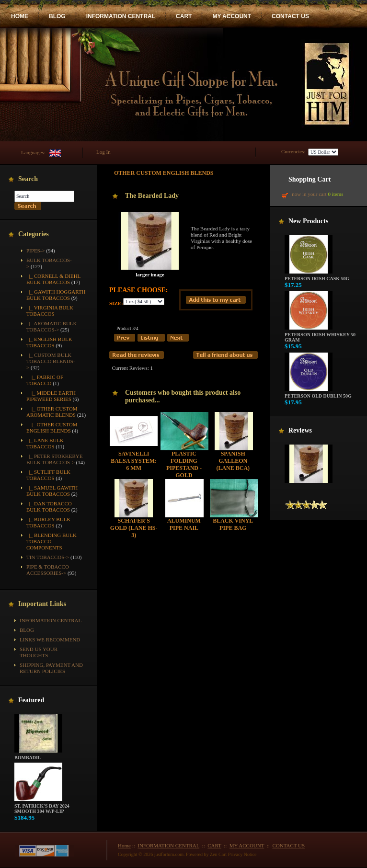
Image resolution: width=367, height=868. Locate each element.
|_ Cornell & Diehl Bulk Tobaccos (53, 279)
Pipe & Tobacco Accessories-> (48, 570)
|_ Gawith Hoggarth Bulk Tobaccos (56, 295)
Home (124, 845)
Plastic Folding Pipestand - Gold (184, 464)
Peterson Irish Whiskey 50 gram (320, 335)
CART (184, 16)
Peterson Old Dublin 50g (318, 394)
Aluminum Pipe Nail (184, 524)
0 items (335, 194)
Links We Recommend (50, 640)
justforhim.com (169, 854)
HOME (20, 16)
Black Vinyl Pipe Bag (233, 524)
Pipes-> (36, 251)
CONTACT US (290, 16)
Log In (103, 152)
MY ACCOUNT (232, 16)
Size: (116, 303)
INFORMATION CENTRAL (121, 16)
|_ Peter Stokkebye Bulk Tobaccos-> (55, 459)
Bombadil (38, 755)
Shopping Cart (310, 179)
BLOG (57, 16)
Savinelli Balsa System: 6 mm (134, 461)
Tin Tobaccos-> (48, 557)
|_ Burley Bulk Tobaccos (48, 522)
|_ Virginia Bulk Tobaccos (50, 311)
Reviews (300, 430)
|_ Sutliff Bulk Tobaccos (48, 475)
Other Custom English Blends (164, 173)
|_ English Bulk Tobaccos (49, 342)
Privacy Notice (242, 854)
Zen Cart (218, 854)
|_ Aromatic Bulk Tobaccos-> (52, 326)
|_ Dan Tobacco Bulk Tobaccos (49, 507)
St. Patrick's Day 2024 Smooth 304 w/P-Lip (42, 806)
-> (51, 361)
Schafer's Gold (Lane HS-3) (134, 528)
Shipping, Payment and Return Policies (51, 668)
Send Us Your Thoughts (39, 652)
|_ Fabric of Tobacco (45, 380)
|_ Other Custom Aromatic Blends (52, 412)
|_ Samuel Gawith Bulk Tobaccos (52, 491)
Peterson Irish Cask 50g (317, 276)
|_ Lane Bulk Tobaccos (45, 443)
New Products (308, 221)
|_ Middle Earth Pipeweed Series (51, 396)
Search (28, 179)
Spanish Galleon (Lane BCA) (233, 461)
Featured (31, 700)
